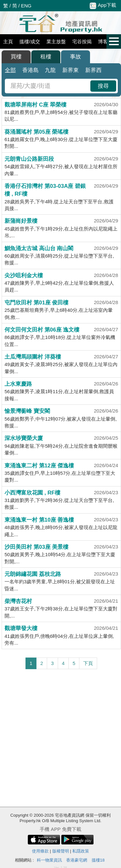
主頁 (8, 41)
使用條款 (40, 851)
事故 (76, 57)
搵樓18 (98, 860)
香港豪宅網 (77, 860)
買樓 (16, 57)
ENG (26, 6)
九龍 (50, 70)
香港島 (30, 70)
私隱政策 (81, 851)
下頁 (88, 663)
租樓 (46, 57)
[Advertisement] (60, 738)
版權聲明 (61, 851)
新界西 (93, 70)
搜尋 (103, 86)
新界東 (71, 70)
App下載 (103, 5)
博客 (103, 41)
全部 (10, 70)
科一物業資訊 (49, 860)
